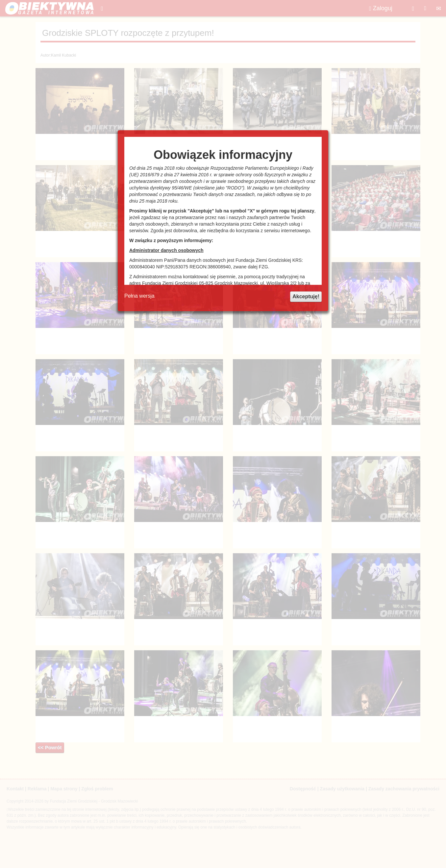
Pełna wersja (139, 296)
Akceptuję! (306, 297)
